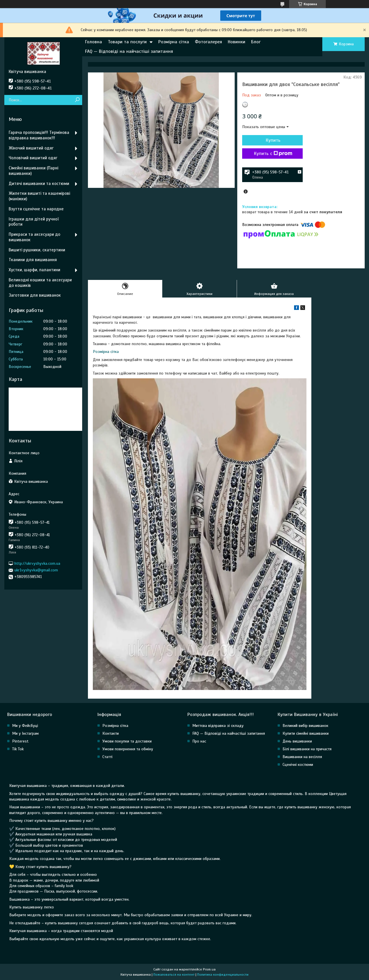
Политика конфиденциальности (223, 975)
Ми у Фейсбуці (25, 726)
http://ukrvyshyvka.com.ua (37, 563)
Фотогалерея (208, 42)
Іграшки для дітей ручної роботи (34, 222)
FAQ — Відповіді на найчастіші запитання (129, 51)
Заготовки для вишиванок (35, 295)
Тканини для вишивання (33, 260)
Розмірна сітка (174, 42)
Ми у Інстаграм (25, 733)
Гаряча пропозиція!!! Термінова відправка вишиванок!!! (39, 135)
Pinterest (20, 741)
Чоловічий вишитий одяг (33, 158)
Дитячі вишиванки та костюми (39, 184)
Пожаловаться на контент (174, 975)
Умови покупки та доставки (127, 741)
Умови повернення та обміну (128, 749)
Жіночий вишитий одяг (31, 148)
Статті (107, 757)
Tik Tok (18, 749)
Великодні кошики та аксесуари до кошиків (40, 283)
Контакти (111, 733)
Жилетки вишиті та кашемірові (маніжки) (39, 196)
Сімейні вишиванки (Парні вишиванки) (33, 171)
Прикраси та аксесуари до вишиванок (34, 237)
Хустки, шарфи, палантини (34, 270)
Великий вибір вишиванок (305, 726)
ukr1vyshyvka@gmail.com (36, 570)
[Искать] (77, 100)
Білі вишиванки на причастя (307, 749)
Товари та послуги (127, 42)
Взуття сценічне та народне (36, 209)
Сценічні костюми (298, 765)
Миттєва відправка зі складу (218, 726)
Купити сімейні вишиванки (306, 733)
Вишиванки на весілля (302, 757)
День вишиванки (297, 741)
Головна (94, 42)
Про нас (199, 741)
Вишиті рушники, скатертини (37, 250)
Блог (256, 42)
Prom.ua (209, 969)
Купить (273, 140)
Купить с (273, 154)
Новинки (237, 42)
